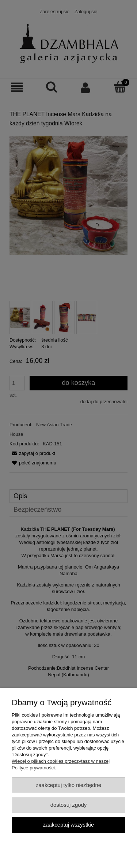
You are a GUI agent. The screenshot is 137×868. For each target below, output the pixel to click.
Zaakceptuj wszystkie (68, 825)
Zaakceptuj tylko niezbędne (68, 785)
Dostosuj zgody (69, 805)
